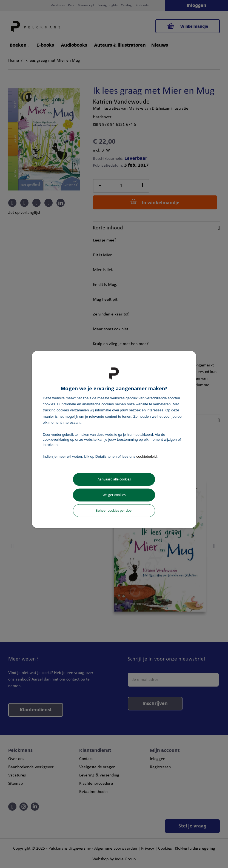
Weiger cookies (114, 495)
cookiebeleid (147, 456)
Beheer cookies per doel (114, 511)
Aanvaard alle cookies (114, 479)
